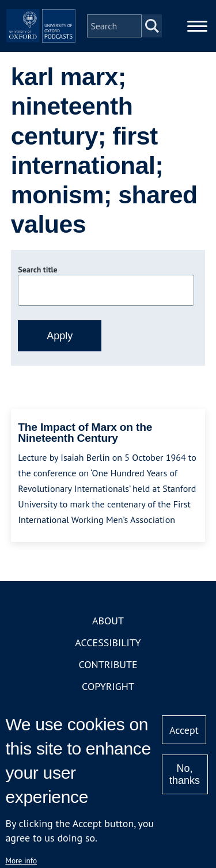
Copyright (108, 686)
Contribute (108, 664)
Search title (37, 270)
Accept (184, 730)
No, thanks (185, 774)
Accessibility (108, 643)
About (108, 621)
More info (21, 861)
